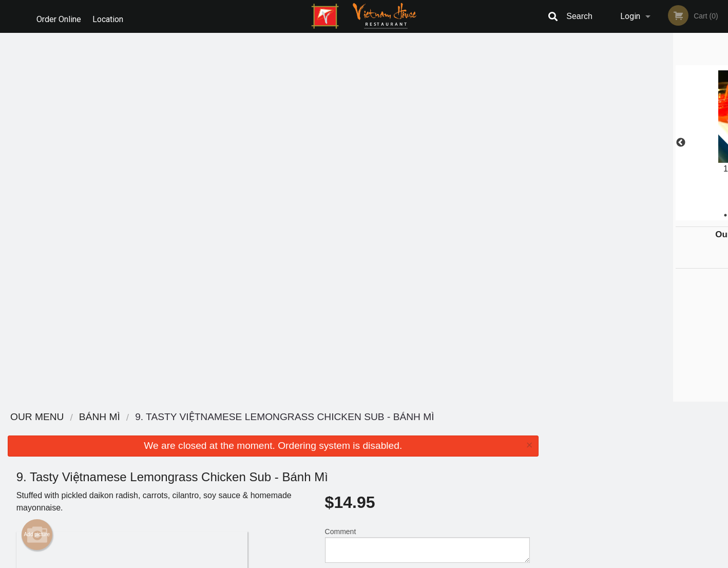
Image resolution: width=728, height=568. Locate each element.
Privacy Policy (435, 456)
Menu (337, 431)
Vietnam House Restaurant (178, 417)
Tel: (531, 456)
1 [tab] (599, 215)
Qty (356, 218)
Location (111, 16)
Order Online (59, 16)
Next (720, 143)
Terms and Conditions (446, 443)
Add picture (37, 166)
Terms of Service (381, 561)
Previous (554, 143)
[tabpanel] (637, 137)
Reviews (427, 431)
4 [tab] (645, 215)
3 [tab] (629, 215)
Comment (427, 176)
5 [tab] (660, 215)
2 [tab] (614, 215)
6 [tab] (676, 215)
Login (630, 16)
